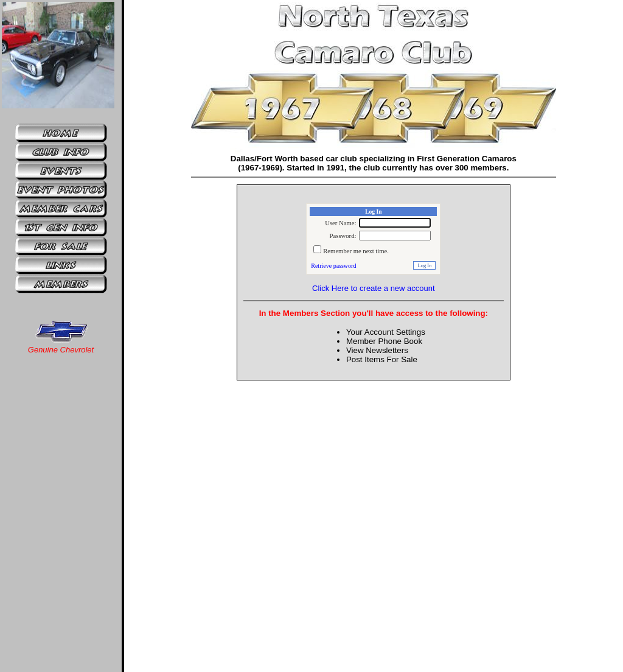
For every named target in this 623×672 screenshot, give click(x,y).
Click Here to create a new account (374, 288)
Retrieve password (333, 266)
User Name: (340, 223)
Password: (343, 236)
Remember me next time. (356, 251)
